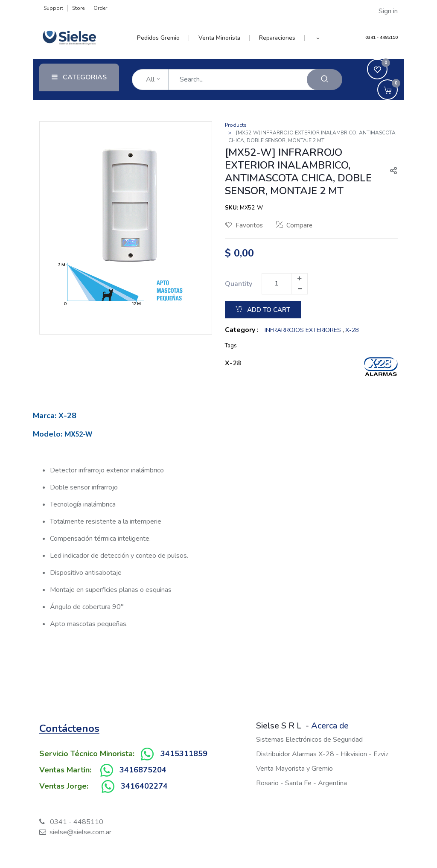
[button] (318, 38)
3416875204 (143, 770)
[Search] (325, 80)
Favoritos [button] (244, 225)
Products (236, 125)
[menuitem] (163, 38)
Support (53, 8)
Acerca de (330, 726)
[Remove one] (300, 289)
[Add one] (299, 279)
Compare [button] (294, 225)
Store (78, 8)
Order (100, 8)
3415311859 (184, 754)
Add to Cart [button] (263, 310)
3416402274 (144, 786)
